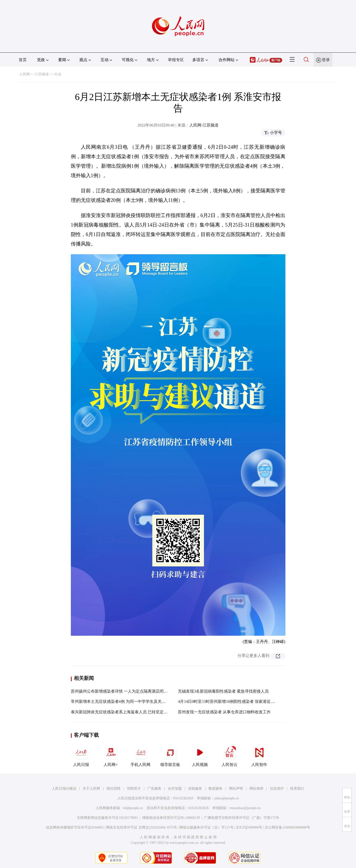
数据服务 (216, 789)
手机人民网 (140, 755)
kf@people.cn (133, 808)
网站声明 (236, 789)
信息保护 (277, 789)
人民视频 (200, 755)
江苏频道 (42, 74)
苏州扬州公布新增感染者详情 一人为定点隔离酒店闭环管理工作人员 (131, 691)
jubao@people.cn (227, 798)
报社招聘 (114, 789)
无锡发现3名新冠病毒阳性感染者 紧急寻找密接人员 (223, 691)
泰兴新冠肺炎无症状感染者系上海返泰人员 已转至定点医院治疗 (127, 712)
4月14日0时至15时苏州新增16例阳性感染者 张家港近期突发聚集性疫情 (240, 701)
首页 (23, 60)
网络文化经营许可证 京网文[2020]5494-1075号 (141, 827)
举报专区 (176, 60)
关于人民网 (91, 789)
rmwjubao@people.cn (245, 808)
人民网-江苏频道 (204, 125)
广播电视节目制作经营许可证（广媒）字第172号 (242, 818)
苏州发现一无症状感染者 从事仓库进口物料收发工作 (224, 712)
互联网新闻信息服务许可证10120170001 (107, 818)
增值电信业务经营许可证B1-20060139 (171, 818)
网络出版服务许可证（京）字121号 (206, 827)
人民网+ (111, 755)
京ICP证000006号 (249, 827)
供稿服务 (195, 789)
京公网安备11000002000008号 (287, 827)
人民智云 (230, 755)
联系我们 (297, 789)
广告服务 (154, 789)
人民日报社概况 (64, 789)
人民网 (24, 74)
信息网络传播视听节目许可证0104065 (75, 827)
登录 (326, 60)
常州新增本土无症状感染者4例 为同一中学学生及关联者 (120, 701)
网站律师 (256, 789)
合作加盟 (175, 789)
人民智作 (259, 755)
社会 (58, 74)
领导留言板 (170, 755)
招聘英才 (134, 789)
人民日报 (81, 755)
